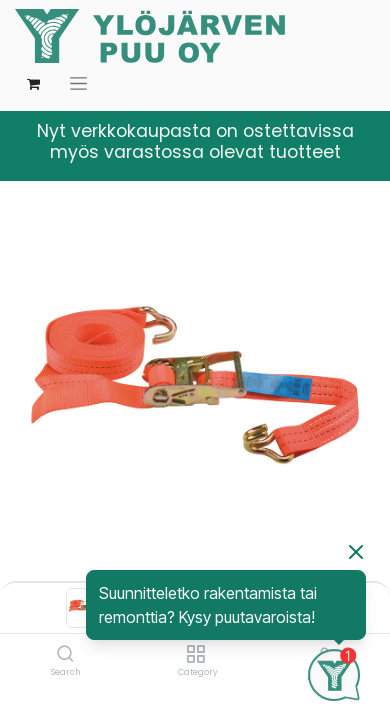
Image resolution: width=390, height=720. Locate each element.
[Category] (195, 655)
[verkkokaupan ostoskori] (33, 84)
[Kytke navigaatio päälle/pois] (78, 83)
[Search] (65, 655)
